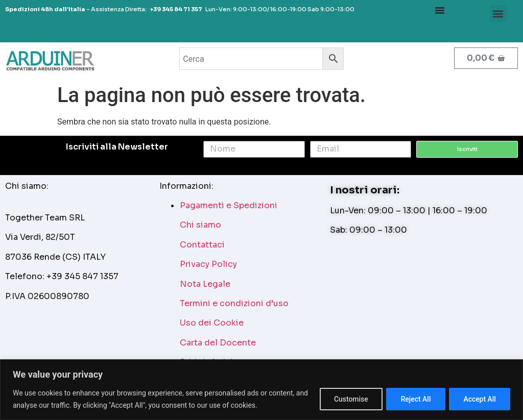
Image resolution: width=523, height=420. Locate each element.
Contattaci (202, 245)
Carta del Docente (218, 343)
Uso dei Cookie (212, 323)
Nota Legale (205, 284)
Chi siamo (200, 225)
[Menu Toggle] (440, 10)
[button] (498, 14)
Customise (348, 399)
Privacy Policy (208, 264)
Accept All (479, 399)
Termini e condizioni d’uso (234, 303)
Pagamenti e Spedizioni (229, 205)
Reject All (414, 399)
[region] (261, 390)
